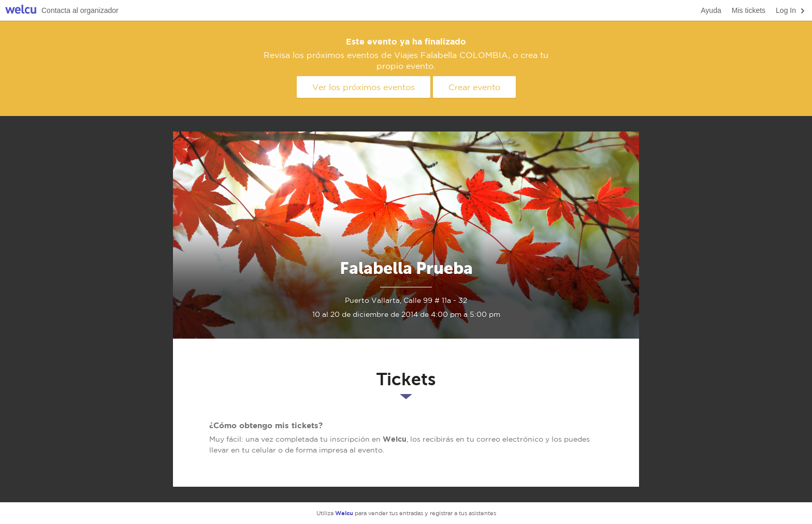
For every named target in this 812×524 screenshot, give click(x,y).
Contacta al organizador (80, 10)
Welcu (21, 11)
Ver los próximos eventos (364, 87)
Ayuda (711, 10)
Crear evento (474, 87)
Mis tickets (749, 10)
